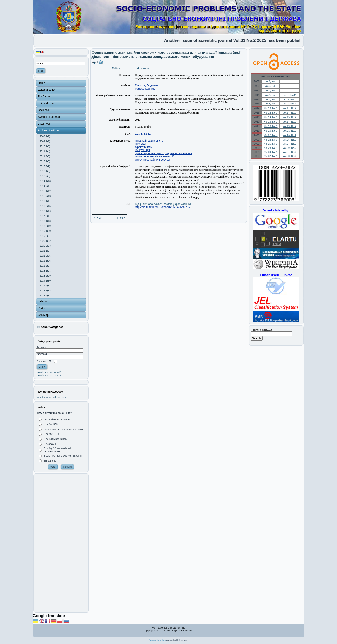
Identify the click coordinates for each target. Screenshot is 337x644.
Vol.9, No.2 (290, 104)
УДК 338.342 (143, 134)
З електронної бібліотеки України (63, 456)
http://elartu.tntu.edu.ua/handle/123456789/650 (163, 207)
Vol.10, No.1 (271, 108)
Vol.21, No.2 (289, 131)
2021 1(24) (46, 251)
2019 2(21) (46, 236)
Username (42, 347)
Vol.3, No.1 (271, 90)
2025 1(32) (46, 291)
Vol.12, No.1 (271, 113)
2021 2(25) (46, 256)
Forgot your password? (48, 372)
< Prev (98, 218)
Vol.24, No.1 (271, 140)
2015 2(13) (46, 196)
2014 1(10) (46, 181)
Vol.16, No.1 (271, 122)
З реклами (50, 444)
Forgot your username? (48, 375)
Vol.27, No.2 (289, 144)
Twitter (116, 69)
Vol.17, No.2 (289, 122)
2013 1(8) (45, 171)
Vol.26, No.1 (271, 144)
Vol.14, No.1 (271, 117)
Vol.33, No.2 (289, 156)
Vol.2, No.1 (271, 86)
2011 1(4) (45, 151)
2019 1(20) (46, 231)
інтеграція (141, 144)
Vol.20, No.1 (271, 131)
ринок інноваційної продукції (153, 160)
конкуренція (142, 150)
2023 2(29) (46, 276)
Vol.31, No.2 (289, 152)
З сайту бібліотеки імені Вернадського (57, 450)
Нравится (143, 69)
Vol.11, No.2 (289, 108)
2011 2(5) (45, 156)
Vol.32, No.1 (271, 156)
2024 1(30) (46, 281)
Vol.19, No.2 (289, 126)
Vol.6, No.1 (271, 99)
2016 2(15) (46, 206)
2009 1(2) (45, 141)
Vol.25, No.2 (289, 140)
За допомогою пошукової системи (63, 429)
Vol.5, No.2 (290, 95)
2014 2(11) (46, 186)
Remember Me (44, 361)
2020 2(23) (46, 246)
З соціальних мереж (55, 439)
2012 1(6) (45, 161)
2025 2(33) (46, 296)
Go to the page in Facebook (51, 397)
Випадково (50, 461)
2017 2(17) (46, 216)
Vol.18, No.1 (271, 126)
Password (41, 354)
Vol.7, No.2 (290, 99)
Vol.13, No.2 (289, 113)
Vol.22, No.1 (271, 135)
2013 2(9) (45, 176)
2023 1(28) (46, 271)
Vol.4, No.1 (271, 95)
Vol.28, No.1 (271, 148)
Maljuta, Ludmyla (145, 89)
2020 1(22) (46, 241)
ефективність (143, 147)
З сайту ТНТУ (52, 434)
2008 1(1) (45, 136)
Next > (121, 218)
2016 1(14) (46, 201)
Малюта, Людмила (147, 85)
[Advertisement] (61, 543)
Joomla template (157, 640)
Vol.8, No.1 (271, 104)
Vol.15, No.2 (289, 117)
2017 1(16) (46, 211)
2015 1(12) (46, 191)
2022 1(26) (46, 261)
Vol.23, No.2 (289, 135)
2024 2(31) (46, 286)
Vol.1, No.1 (271, 81)
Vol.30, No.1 (271, 152)
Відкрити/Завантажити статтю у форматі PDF (163, 204)
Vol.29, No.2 (289, 148)
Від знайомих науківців (57, 419)
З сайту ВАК (51, 424)
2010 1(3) (45, 146)
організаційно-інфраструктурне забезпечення (163, 153)
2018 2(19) (46, 226)
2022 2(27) (46, 266)
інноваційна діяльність (149, 141)
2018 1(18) (46, 221)
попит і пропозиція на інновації (154, 156)
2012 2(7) (45, 166)
